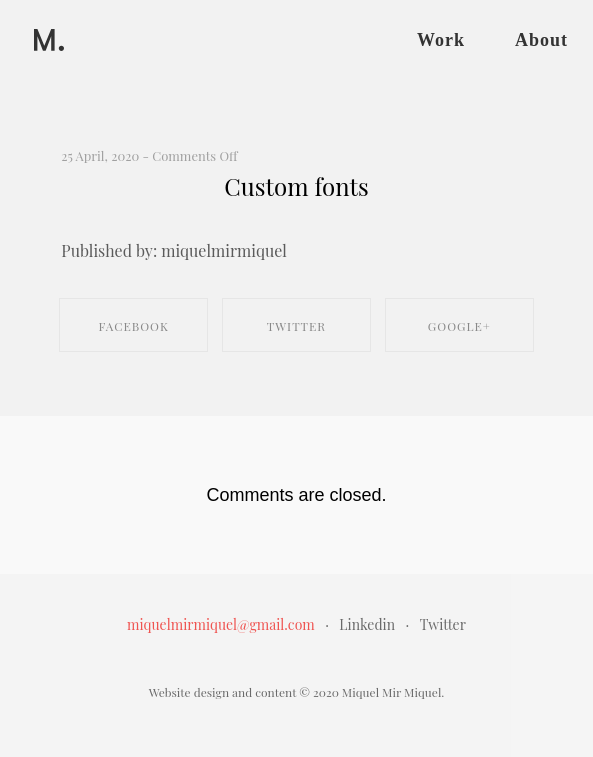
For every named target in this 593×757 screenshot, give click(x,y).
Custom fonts (296, 186)
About (541, 40)
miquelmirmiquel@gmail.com (221, 624)
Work (441, 40)
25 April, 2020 (100, 155)
